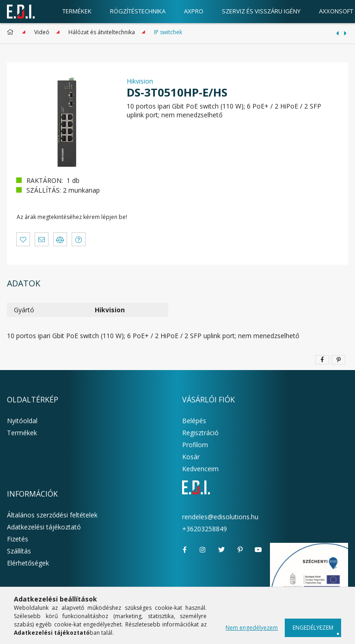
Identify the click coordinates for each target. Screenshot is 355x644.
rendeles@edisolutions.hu (220, 517)
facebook (184, 550)
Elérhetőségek (28, 563)
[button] (23, 239)
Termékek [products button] (77, 11)
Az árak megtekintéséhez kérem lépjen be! (72, 217)
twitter (221, 550)
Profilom (195, 445)
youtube (258, 550)
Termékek (22, 433)
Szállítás (19, 551)
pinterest (240, 550)
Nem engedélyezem (252, 628)
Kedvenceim (200, 469)
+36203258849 (205, 529)
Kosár (191, 457)
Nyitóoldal (22, 421)
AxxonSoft (336, 11)
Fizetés (18, 539)
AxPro (194, 11)
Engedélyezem (313, 628)
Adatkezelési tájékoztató (44, 527)
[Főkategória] (12, 32)
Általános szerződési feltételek (52, 515)
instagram (203, 550)
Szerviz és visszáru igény (261, 11)
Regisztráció (200, 433)
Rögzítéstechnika (138, 11)
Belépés (194, 421)
